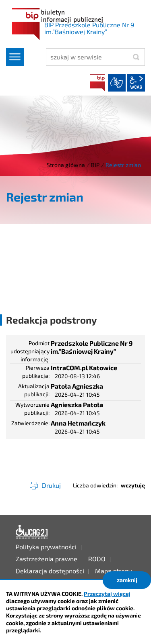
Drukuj (51, 485)
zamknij (127, 580)
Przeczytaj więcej (107, 594)
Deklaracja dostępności (32, 532)
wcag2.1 (136, 83)
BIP (97, 83)
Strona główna (66, 165)
